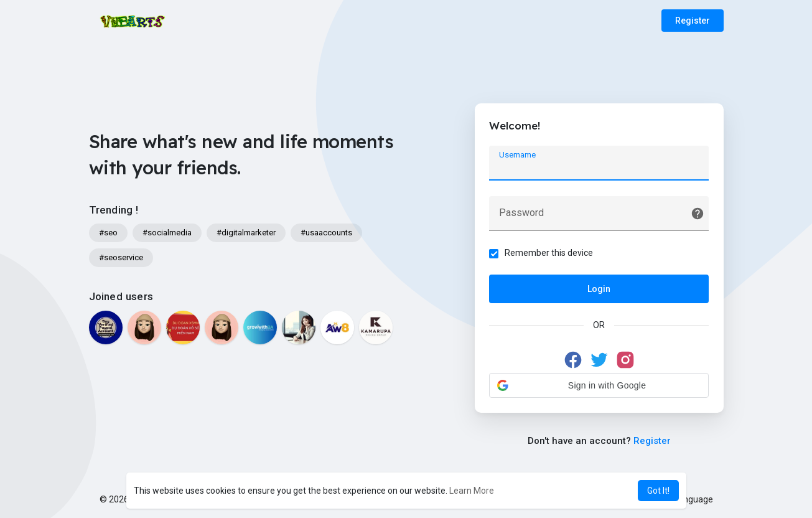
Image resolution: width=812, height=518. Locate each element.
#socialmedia (167, 233)
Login (599, 290)
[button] (599, 386)
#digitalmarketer (246, 233)
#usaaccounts (326, 233)
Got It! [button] (658, 491)
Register (693, 21)
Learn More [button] (472, 491)
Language (689, 499)
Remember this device (550, 253)
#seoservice (121, 257)
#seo (108, 233)
